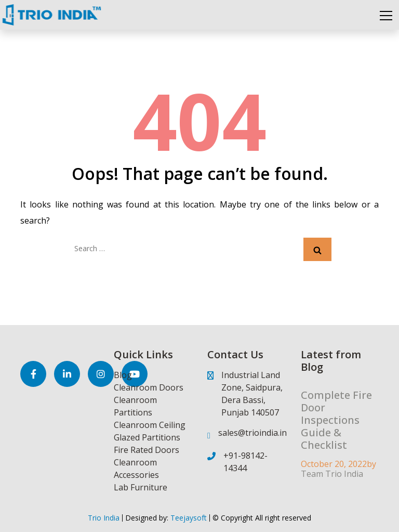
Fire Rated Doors (147, 450)
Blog (123, 375)
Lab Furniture (141, 487)
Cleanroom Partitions (135, 406)
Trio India (104, 518)
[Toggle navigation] (386, 15)
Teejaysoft (188, 518)
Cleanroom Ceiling (150, 425)
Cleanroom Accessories (136, 469)
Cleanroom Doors (149, 387)
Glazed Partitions (147, 437)
